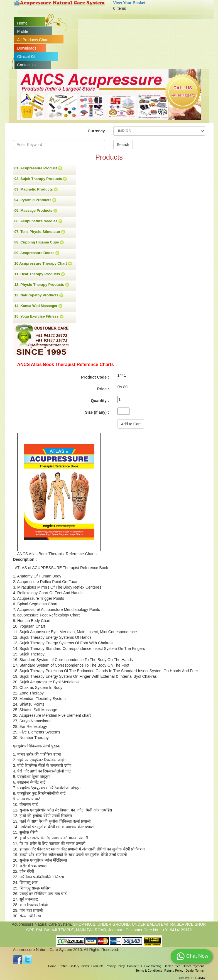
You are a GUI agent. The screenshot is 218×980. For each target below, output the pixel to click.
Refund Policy (174, 971)
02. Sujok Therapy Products (41, 179)
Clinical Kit (26, 57)
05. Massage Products (36, 211)
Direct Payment (193, 966)
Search (123, 145)
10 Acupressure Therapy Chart (43, 264)
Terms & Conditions (149, 971)
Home (22, 23)
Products (97, 966)
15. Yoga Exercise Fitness (39, 316)
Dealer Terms (194, 971)
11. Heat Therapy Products (40, 274)
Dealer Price (172, 966)
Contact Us (27, 65)
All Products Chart (33, 40)
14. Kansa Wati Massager (38, 306)
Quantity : (100, 401)
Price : (103, 389)
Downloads (27, 48)
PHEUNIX (198, 978)
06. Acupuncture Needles (38, 221)
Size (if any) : (97, 412)
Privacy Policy (115, 966)
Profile (23, 31)
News (85, 966)
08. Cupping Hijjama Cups (39, 242)
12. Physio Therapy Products (42, 285)
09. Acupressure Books (37, 253)
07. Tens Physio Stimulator (40, 232)
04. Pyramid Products (35, 200)
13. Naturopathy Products (39, 295)
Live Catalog (153, 966)
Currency (96, 131)
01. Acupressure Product (38, 168)
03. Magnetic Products (36, 189)
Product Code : (95, 377)
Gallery (74, 966)
